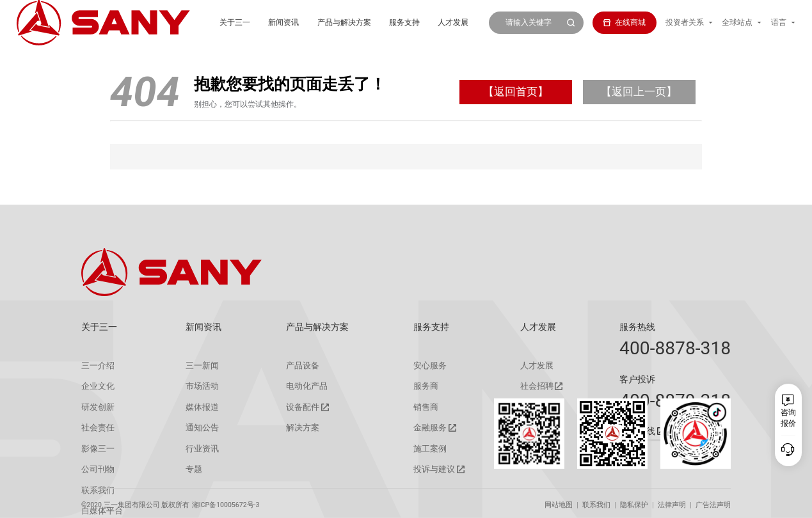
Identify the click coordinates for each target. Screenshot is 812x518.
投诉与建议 (429, 467)
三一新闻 (198, 365)
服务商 (422, 386)
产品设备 (298, 365)
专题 (190, 467)
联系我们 (596, 501)
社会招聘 (529, 386)
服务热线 (637, 327)
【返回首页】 (516, 91)
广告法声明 (713, 501)
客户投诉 (637, 379)
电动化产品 (302, 386)
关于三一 (183, 22)
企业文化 (97, 386)
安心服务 (426, 365)
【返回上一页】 (639, 91)
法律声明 (672, 501)
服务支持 (353, 22)
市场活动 (198, 386)
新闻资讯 (232, 22)
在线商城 (624, 22)
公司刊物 (97, 467)
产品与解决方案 (292, 22)
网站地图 (559, 501)
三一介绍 (97, 365)
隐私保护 (634, 501)
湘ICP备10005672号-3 (226, 501)
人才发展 (401, 22)
